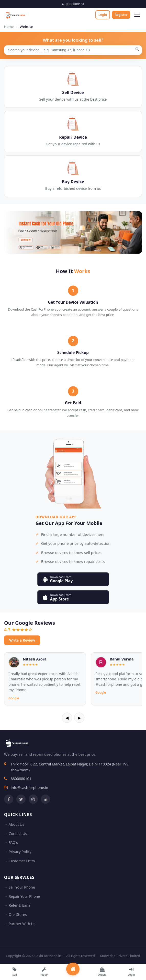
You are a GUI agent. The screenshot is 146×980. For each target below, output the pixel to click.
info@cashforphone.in (29, 788)
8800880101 (73, 4)
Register (121, 15)
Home (9, 27)
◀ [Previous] (67, 718)
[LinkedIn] (46, 799)
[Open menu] (137, 15)
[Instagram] (33, 799)
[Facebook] (9, 799)
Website (26, 27)
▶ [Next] (79, 718)
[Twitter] (21, 799)
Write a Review (22, 640)
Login (103, 15)
